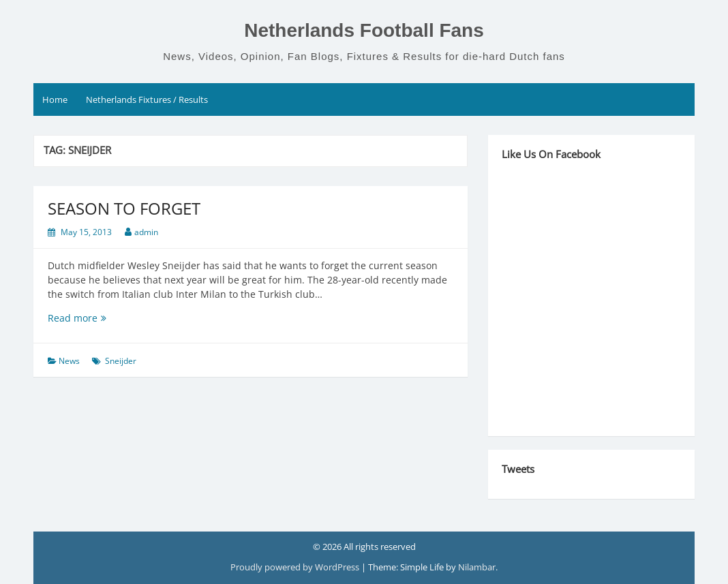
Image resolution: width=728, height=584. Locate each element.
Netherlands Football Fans (364, 30)
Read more (91, 318)
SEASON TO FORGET (124, 208)
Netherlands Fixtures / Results (147, 99)
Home (55, 99)
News (69, 361)
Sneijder (121, 361)
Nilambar (477, 567)
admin (146, 232)
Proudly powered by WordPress (296, 567)
